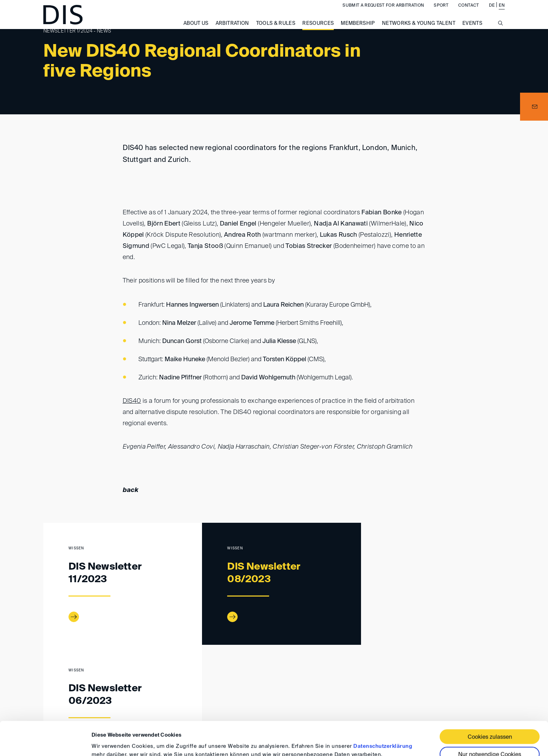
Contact (468, 13)
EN (502, 13)
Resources (318, 30)
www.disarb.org (46, 676)
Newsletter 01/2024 (156, 675)
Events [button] (472, 30)
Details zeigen (109, 742)
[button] (534, 107)
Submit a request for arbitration (383, 13)
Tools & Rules (276, 30)
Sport (441, 13)
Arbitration (232, 30)
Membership (358, 30)
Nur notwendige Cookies (490, 723)
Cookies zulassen (490, 706)
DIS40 (132, 401)
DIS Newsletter (108, 675)
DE (492, 13)
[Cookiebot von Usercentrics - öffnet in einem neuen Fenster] (45, 742)
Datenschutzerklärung (383, 715)
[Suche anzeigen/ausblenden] (500, 34)
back (131, 490)
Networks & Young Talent (419, 30)
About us (196, 30)
